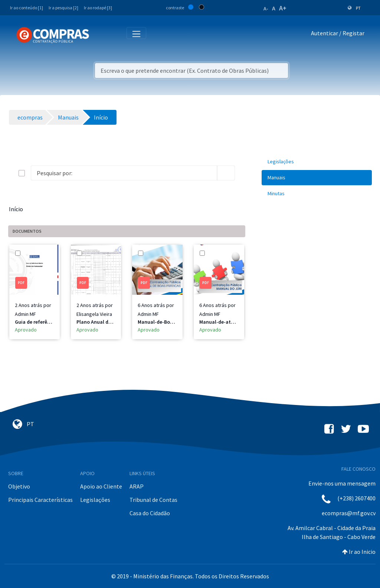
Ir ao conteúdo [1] (27, 8)
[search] (226, 173)
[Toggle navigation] (100, 35)
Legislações (95, 500)
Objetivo (19, 486)
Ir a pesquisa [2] (63, 8)
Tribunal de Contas (153, 500)
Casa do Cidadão (150, 513)
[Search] (124, 173)
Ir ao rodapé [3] (98, 8)
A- (266, 9)
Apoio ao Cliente (101, 486)
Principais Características (40, 500)
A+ (283, 8)
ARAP (137, 486)
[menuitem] (317, 162)
